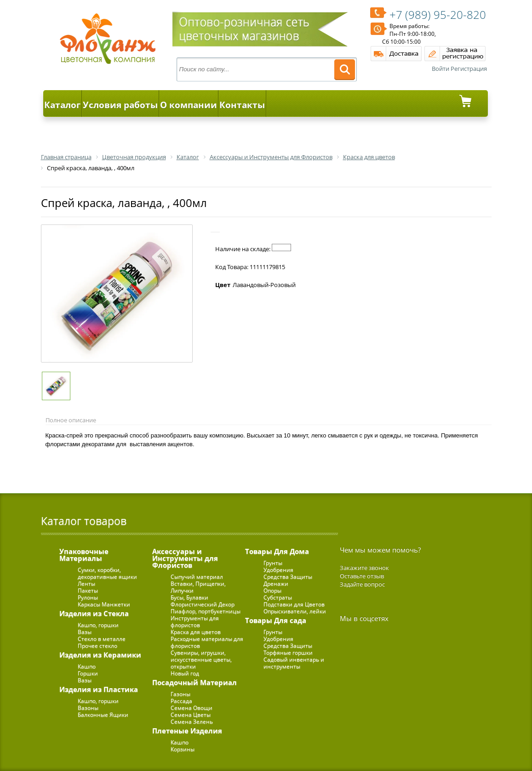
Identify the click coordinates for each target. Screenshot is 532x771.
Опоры (272, 590)
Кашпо (87, 666)
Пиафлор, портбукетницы (206, 611)
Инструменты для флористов (195, 621)
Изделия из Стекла (94, 613)
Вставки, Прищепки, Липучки (198, 587)
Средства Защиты (288, 577)
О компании (189, 105)
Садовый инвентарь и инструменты (294, 663)
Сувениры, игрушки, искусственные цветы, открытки (201, 659)
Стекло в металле (102, 639)
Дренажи (276, 584)
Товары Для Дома (277, 551)
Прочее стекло (97, 646)
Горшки (88, 673)
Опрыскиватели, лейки (295, 611)
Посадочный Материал (194, 682)
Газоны (180, 694)
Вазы (85, 632)
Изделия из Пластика (99, 689)
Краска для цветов (196, 632)
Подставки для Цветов (294, 604)
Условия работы (120, 105)
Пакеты (88, 590)
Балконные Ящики (103, 715)
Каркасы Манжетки (104, 604)
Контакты (242, 105)
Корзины (183, 749)
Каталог (62, 105)
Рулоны (88, 597)
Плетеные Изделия (187, 731)
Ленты (86, 584)
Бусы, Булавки (189, 597)
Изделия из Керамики (100, 655)
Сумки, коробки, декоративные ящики (107, 573)
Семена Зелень (192, 722)
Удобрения (278, 570)
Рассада (181, 701)
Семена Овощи (192, 708)
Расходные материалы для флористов (207, 642)
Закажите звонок (364, 568)
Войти (440, 69)
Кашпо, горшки (98, 625)
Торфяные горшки (288, 653)
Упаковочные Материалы (84, 555)
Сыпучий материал (197, 577)
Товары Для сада (276, 620)
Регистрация (469, 69)
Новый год (185, 673)
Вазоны (88, 708)
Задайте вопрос (362, 584)
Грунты (273, 563)
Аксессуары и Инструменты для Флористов (185, 558)
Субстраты (278, 597)
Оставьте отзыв (362, 576)
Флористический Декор (203, 604)
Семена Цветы (191, 715)
